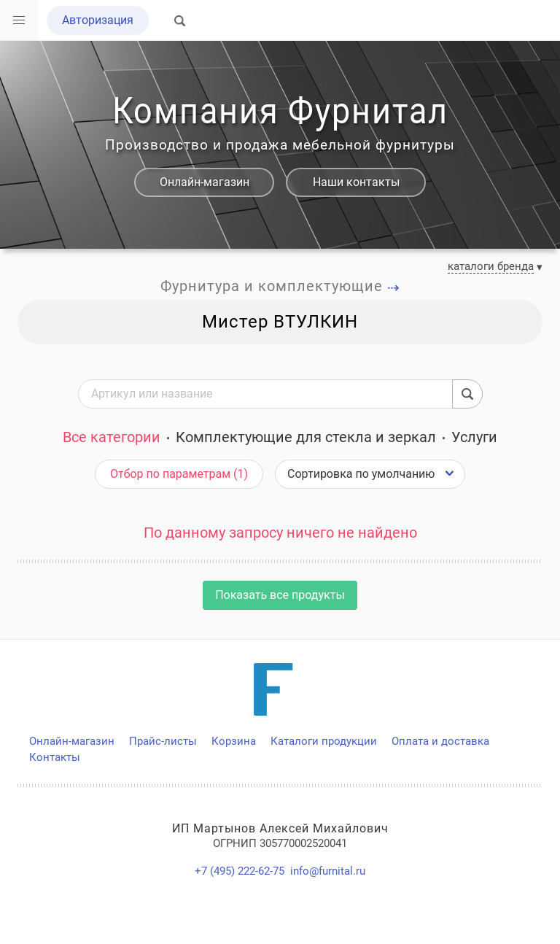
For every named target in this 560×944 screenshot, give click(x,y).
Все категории (112, 437)
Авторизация (98, 20)
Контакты (55, 757)
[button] (19, 20)
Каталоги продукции (324, 741)
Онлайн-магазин (205, 182)
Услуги (474, 437)
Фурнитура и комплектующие (280, 286)
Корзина (234, 741)
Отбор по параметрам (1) (179, 474)
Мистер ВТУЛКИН (280, 322)
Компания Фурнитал (280, 111)
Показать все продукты (280, 595)
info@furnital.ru (328, 871)
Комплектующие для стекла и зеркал (306, 437)
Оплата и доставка (440, 741)
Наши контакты (356, 182)
